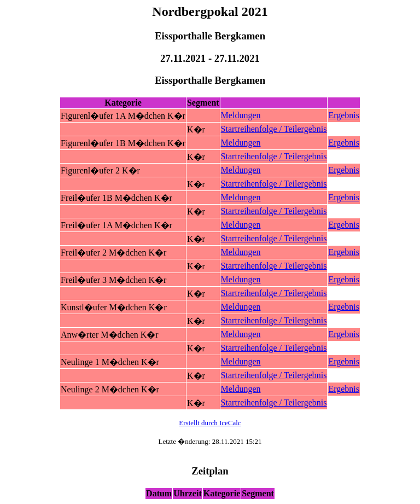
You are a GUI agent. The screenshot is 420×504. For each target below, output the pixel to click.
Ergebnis (344, 115)
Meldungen (241, 115)
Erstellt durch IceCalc (210, 423)
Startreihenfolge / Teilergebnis (274, 129)
